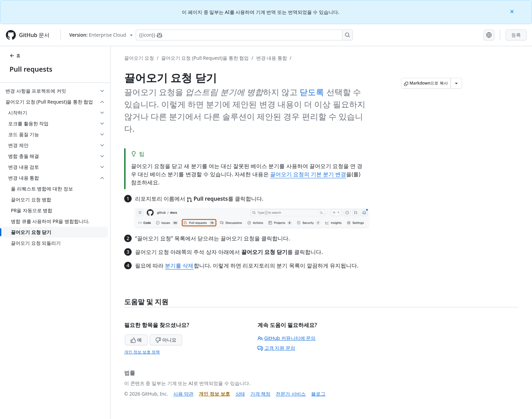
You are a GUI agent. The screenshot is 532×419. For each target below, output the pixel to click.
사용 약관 (184, 394)
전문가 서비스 (291, 394)
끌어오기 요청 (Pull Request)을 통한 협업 (205, 58)
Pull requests (31, 69)
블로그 (318, 394)
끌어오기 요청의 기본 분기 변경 (308, 174)
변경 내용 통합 (272, 58)
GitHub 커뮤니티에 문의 (287, 338)
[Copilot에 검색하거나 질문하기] (244, 35)
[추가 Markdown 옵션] (456, 83)
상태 (240, 394)
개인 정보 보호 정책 (142, 352)
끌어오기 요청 (139, 58)
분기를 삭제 (179, 266)
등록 (516, 35)
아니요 (166, 340)
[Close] (513, 11)
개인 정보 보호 (214, 394)
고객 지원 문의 (276, 348)
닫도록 (312, 92)
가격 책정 (261, 394)
